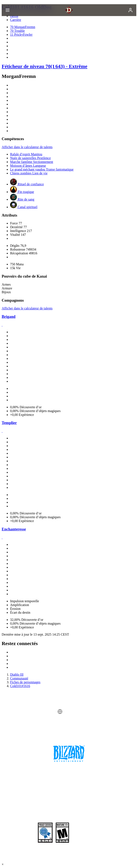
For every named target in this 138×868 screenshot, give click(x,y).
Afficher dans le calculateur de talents (27, 147)
